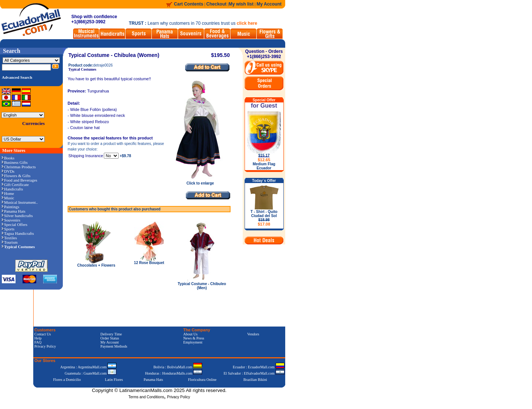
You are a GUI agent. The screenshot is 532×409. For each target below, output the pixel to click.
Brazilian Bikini (255, 380)
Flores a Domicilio (67, 380)
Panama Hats (14, 211)
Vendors (253, 334)
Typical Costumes (82, 69)
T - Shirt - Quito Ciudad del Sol (264, 218)
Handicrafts (12, 189)
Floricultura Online (202, 380)
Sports (8, 229)
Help (38, 338)
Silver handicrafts (17, 216)
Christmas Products (19, 167)
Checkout (217, 4)
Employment (193, 342)
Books (8, 158)
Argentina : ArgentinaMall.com (88, 367)
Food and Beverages (20, 180)
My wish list (241, 4)
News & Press (194, 338)
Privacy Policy (45, 346)
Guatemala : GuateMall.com (91, 373)
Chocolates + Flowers (96, 265)
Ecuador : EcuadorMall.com (259, 367)
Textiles (9, 238)
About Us (190, 334)
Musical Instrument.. (20, 202)
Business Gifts (15, 162)
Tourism (10, 242)
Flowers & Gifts (16, 176)
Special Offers (15, 224)
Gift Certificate (15, 185)
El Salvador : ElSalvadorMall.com (254, 373)
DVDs (8, 171)
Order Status (110, 338)
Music (8, 198)
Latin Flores (114, 380)
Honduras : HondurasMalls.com (173, 373)
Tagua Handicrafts (18, 233)
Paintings (11, 207)
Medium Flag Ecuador (264, 166)
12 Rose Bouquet (149, 263)
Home (8, 193)
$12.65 (264, 160)
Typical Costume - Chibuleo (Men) (202, 286)
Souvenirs (11, 220)
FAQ (38, 342)
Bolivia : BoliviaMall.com (178, 367)
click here (247, 23)
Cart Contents (189, 4)
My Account (269, 4)
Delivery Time (111, 334)
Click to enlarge (200, 182)
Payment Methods (114, 346)
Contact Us (43, 334)
